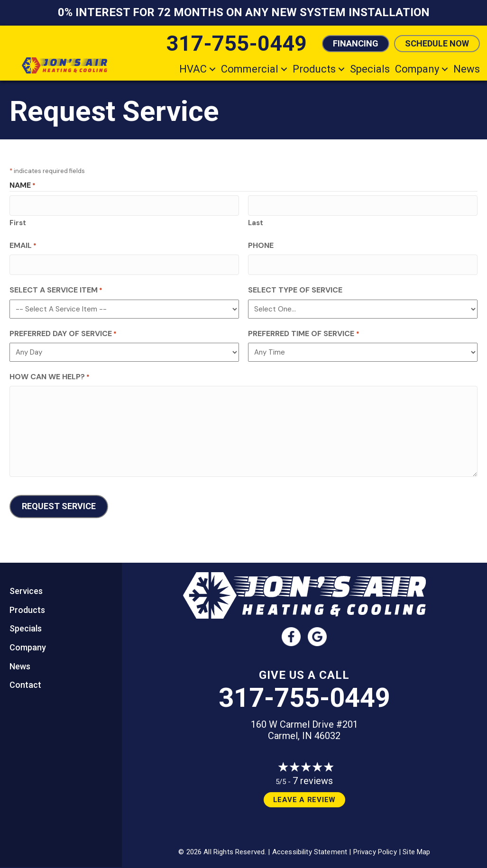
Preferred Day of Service (63, 330)
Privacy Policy (375, 846)
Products (314, 69)
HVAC (193, 69)
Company (417, 69)
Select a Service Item (56, 287)
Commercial (250, 69)
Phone (261, 243)
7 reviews (313, 775)
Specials (370, 69)
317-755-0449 (304, 692)
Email (23, 243)
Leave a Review (305, 794)
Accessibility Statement (310, 846)
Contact (25, 679)
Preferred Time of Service (303, 330)
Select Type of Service (295, 287)
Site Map (416, 846)
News (467, 69)
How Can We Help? (50, 373)
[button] (212, 69)
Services (26, 585)
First (18, 221)
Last (256, 221)
